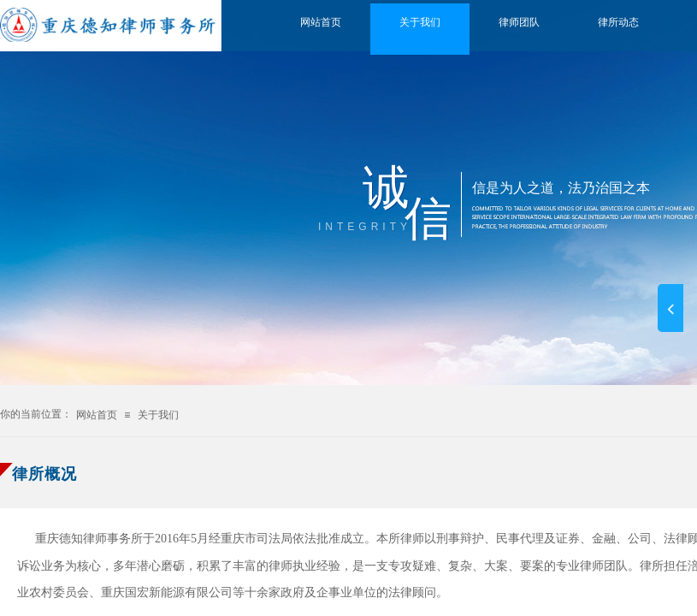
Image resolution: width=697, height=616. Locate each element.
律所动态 (618, 22)
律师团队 (519, 22)
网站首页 (321, 22)
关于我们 (420, 22)
